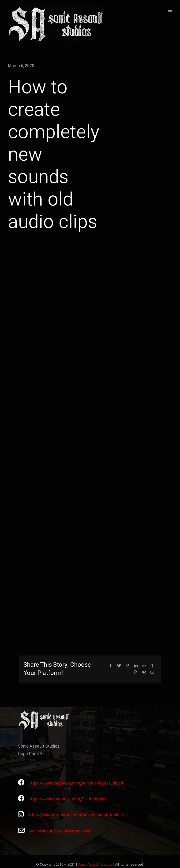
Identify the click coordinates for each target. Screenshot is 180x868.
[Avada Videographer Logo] (44, 712)
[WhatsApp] (144, 666)
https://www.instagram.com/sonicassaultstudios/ (75, 815)
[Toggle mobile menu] (171, 10)
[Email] (152, 672)
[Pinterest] (135, 672)
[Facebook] (111, 666)
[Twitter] (119, 666)
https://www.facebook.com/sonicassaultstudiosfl (76, 783)
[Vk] (144, 672)
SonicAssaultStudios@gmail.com (60, 831)
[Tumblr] (152, 666)
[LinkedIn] (136, 666)
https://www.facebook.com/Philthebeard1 (68, 799)
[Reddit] (127, 666)
